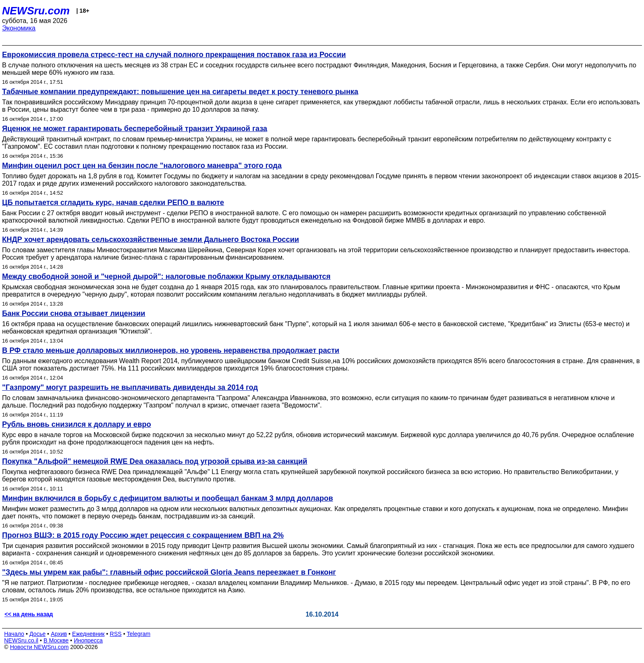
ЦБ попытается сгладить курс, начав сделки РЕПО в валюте (113, 203)
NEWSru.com (36, 11)
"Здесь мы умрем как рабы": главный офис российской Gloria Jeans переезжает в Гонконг (169, 572)
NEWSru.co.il (21, 640)
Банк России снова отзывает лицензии (74, 313)
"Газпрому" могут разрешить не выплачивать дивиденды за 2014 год (130, 387)
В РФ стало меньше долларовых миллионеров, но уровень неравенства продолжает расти (171, 350)
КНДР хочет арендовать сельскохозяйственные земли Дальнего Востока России (151, 239)
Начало (14, 634)
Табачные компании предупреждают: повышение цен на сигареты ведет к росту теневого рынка (180, 92)
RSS (116, 634)
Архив (59, 634)
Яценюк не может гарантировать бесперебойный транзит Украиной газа (135, 129)
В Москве (56, 640)
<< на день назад (29, 614)
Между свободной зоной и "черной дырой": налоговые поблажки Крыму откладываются (166, 276)
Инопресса (89, 640)
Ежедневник (89, 634)
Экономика (19, 28)
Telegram (139, 634)
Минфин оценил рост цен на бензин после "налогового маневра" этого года (142, 166)
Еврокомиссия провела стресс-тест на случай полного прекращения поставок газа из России (174, 55)
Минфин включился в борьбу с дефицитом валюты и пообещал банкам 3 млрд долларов (168, 498)
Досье (37, 634)
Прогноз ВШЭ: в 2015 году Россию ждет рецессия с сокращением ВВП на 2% (143, 535)
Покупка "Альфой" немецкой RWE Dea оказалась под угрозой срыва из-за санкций (155, 461)
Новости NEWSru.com (39, 647)
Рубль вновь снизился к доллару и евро (77, 424)
